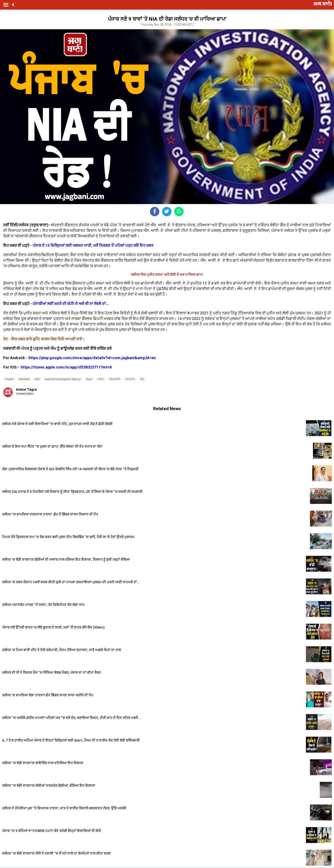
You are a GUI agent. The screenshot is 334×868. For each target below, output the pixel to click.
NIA (37, 379)
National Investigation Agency (63, 379)
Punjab (9, 379)
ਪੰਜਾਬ (101, 379)
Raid (89, 379)
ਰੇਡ (142, 379)
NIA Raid (24, 379)
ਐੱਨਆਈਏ (115, 379)
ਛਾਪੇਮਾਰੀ (130, 379)
